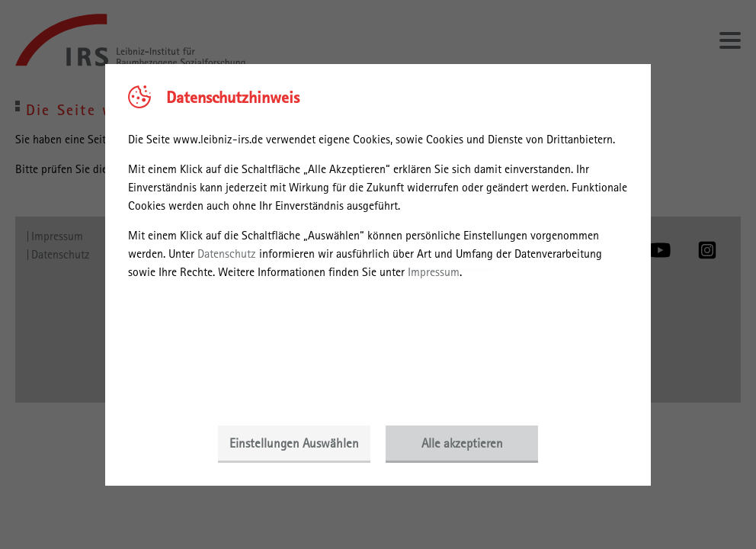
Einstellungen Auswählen (294, 443)
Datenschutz (227, 254)
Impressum (434, 272)
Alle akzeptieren (462, 443)
